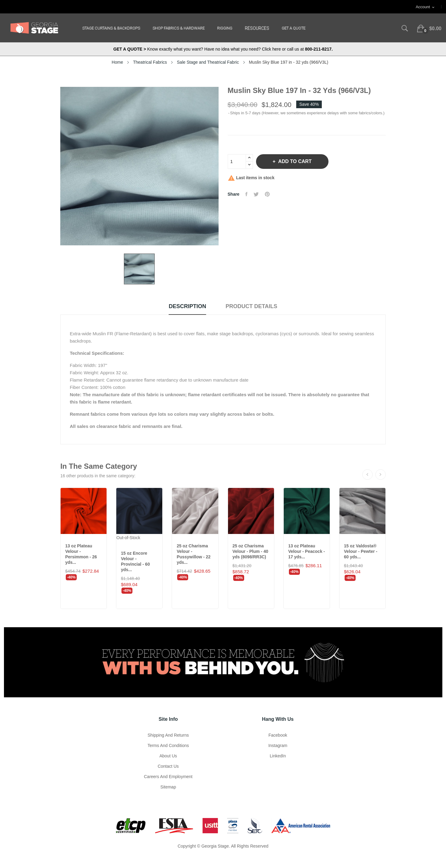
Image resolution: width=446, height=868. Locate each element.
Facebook (278, 735)
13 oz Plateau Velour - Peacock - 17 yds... (307, 551)
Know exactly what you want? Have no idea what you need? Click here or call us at (223, 49)
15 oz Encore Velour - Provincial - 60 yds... (135, 561)
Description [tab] (187, 306)
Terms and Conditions (168, 745)
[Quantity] (237, 162)
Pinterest (267, 194)
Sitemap (168, 787)
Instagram (278, 745)
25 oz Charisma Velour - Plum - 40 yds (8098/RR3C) (250, 551)
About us (168, 756)
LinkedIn (278, 756)
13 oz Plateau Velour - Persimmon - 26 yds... (81, 554)
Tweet (256, 194)
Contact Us (168, 766)
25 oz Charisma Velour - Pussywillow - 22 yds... (193, 554)
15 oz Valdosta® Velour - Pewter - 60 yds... (361, 551)
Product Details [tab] (251, 306)
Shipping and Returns (168, 735)
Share (246, 194)
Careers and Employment (168, 777)
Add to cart (294, 161)
